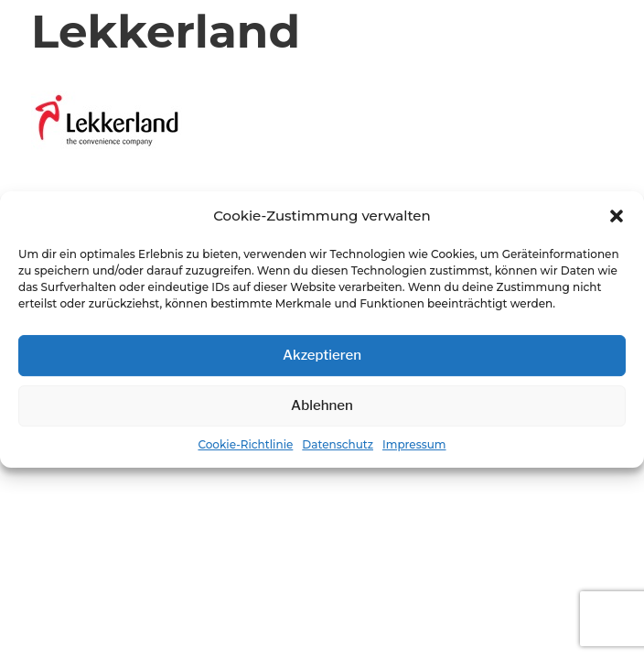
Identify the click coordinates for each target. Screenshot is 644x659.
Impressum (414, 444)
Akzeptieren (322, 355)
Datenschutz (338, 444)
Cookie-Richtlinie (245, 444)
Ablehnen (322, 405)
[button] (617, 217)
